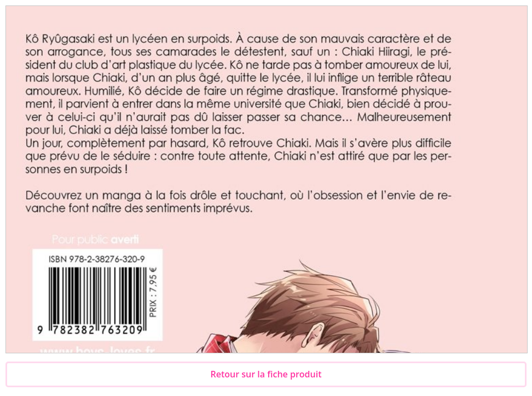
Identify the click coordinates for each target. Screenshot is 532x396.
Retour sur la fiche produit (266, 374)
